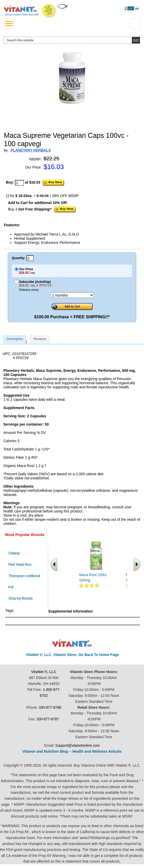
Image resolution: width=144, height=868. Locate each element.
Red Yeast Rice (20, 564)
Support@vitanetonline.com (77, 745)
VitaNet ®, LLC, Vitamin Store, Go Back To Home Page (73, 655)
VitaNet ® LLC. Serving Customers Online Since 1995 (21, 11)
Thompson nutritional (24, 576)
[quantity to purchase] (19, 183)
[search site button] (136, 40)
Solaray (14, 553)
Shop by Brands (22, 598)
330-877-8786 (50, 707)
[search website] (72, 40)
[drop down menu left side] (9, 24)
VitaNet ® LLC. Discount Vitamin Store (72, 643)
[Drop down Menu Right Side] (135, 24)
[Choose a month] (72, 295)
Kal (11, 587)
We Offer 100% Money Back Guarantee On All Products (49, 11)
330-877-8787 (48, 719)
